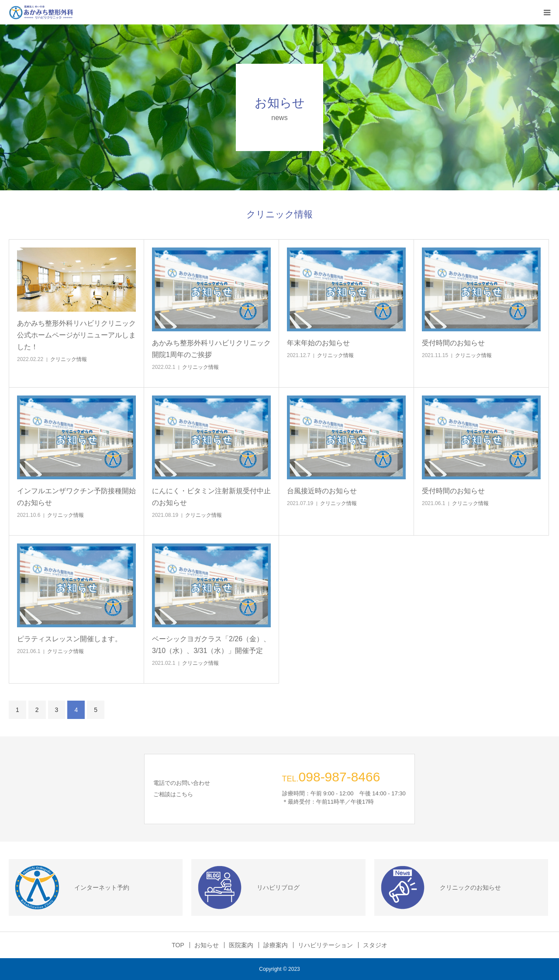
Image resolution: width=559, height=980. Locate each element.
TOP (178, 945)
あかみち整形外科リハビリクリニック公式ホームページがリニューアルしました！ (76, 335)
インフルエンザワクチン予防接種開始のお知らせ (76, 497)
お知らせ (207, 945)
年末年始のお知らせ (322, 343)
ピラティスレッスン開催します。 (73, 639)
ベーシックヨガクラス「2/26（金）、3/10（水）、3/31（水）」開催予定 (211, 645)
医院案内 (241, 945)
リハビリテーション (325, 945)
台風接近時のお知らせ (325, 491)
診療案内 (276, 945)
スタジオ (375, 945)
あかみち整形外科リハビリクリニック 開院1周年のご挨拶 (211, 349)
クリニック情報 (69, 359)
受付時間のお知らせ (457, 343)
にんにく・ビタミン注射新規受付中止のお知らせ (211, 497)
